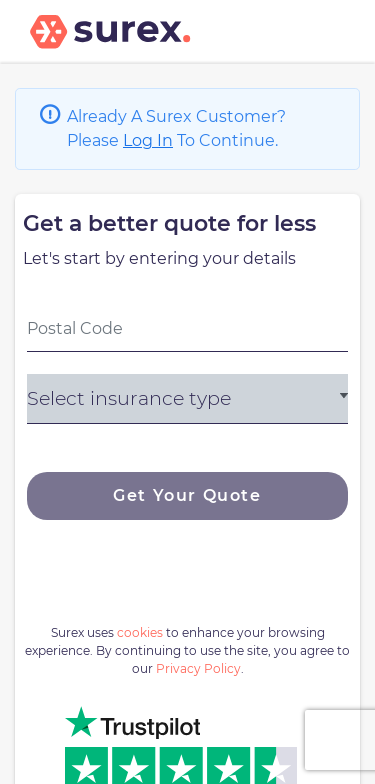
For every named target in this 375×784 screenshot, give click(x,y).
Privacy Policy (198, 668)
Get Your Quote (187, 495)
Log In (148, 140)
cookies (140, 632)
